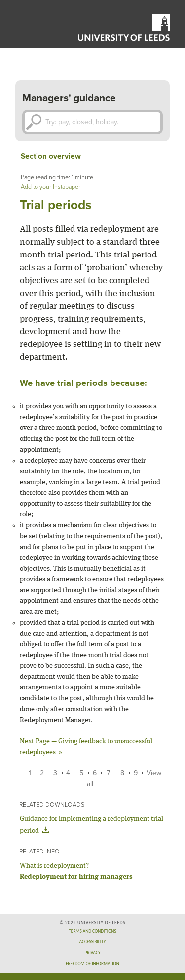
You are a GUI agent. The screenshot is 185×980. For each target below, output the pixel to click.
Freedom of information (92, 964)
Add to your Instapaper (51, 187)
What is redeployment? (54, 866)
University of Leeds (124, 27)
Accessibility (92, 942)
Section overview (51, 156)
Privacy (93, 953)
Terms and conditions (92, 931)
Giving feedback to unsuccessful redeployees (86, 747)
